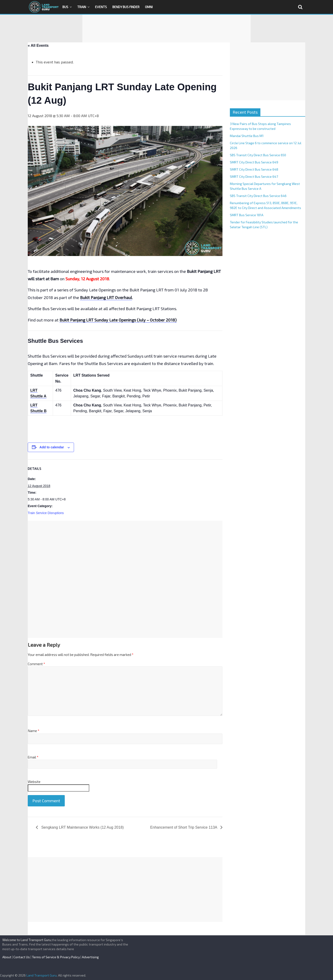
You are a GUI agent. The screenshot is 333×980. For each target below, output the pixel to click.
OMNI (149, 7)
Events (101, 7)
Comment (36, 664)
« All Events (38, 45)
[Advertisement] (166, 28)
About (7, 957)
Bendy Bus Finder (126, 7)
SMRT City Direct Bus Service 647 (254, 176)
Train (82, 7)
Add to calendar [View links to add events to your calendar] (52, 447)
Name (34, 731)
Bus (65, 7)
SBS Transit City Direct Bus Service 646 (258, 196)
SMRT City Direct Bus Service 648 (254, 169)
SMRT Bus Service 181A (247, 215)
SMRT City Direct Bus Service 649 (254, 162)
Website (34, 782)
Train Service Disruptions (46, 513)
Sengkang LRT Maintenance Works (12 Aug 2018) (82, 827)
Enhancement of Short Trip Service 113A (184, 827)
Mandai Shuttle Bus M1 (247, 136)
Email (33, 757)
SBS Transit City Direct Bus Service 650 (258, 155)
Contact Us (22, 957)
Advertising (90, 957)
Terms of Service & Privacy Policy (56, 957)
